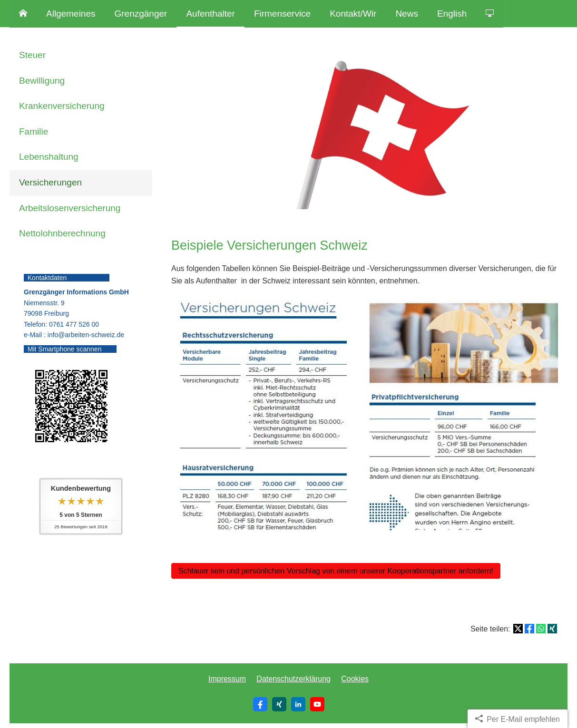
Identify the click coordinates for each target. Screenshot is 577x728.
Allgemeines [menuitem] (71, 14)
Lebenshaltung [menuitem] (49, 157)
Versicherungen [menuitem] (50, 182)
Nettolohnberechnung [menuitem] (62, 233)
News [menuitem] (407, 14)
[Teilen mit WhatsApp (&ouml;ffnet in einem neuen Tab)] (541, 629)
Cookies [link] (355, 679)
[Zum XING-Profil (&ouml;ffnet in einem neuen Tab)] (279, 704)
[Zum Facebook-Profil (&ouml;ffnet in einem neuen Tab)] (260, 704)
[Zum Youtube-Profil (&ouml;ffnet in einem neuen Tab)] (317, 704)
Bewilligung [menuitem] (42, 81)
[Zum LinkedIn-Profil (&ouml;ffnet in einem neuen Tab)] (298, 704)
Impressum (227, 679)
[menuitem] (23, 14)
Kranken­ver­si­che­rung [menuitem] (62, 106)
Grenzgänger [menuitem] (141, 14)
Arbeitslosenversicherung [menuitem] (70, 208)
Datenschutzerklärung (293, 679)
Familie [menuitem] (34, 131)
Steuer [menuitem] (32, 55)
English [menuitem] (452, 14)
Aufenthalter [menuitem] (210, 14)
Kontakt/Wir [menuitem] (353, 14)
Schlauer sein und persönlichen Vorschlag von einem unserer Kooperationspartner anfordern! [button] (336, 571)
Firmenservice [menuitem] (282, 14)
